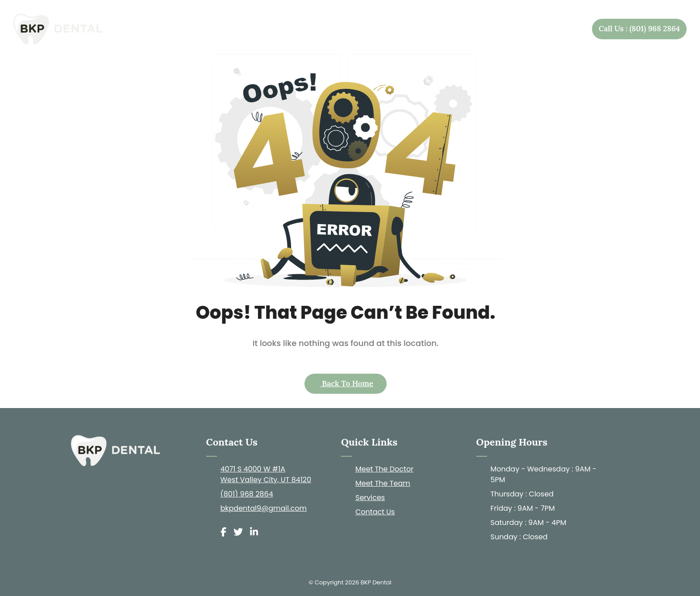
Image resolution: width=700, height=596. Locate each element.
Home (341, 29)
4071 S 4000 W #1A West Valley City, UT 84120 (266, 474)
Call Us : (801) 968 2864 (639, 29)
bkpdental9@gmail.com (264, 508)
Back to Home (347, 383)
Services (447, 29)
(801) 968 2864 (247, 494)
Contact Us (556, 29)
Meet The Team (383, 483)
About (391, 29)
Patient (504, 29)
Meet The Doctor (384, 469)
